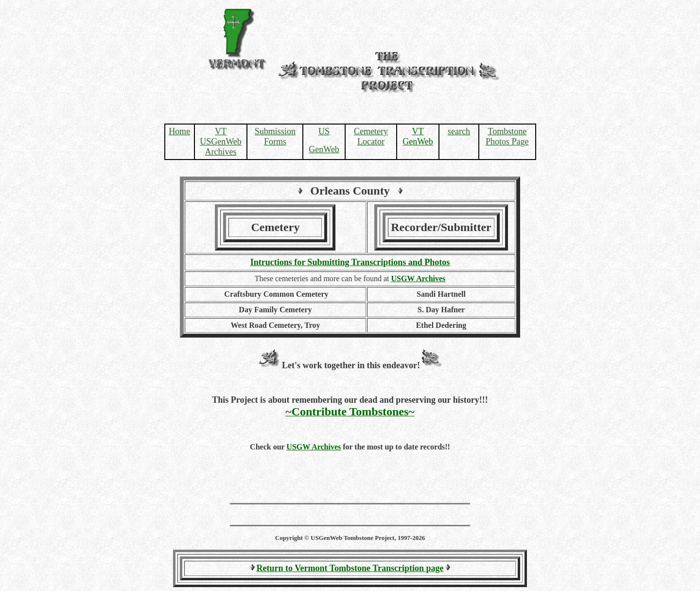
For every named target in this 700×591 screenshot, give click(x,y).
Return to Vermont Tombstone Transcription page (350, 568)
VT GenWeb (418, 136)
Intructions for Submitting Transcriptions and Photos (350, 262)
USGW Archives (314, 447)
